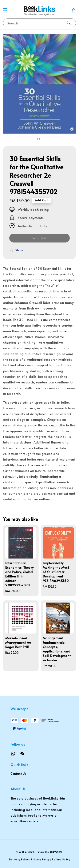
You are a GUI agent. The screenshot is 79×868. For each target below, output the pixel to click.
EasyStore (56, 852)
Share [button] (17, 250)
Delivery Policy (19, 859)
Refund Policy (61, 859)
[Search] (69, 23)
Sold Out (39, 238)
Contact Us (18, 774)
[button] (5, 10)
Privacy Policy (40, 859)
